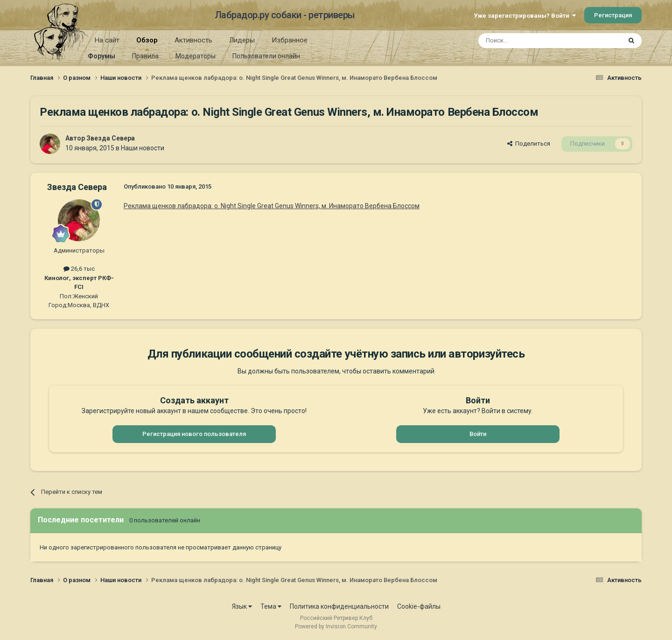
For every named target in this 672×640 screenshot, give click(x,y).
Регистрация (613, 15)
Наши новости (143, 148)
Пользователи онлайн (266, 56)
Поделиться (529, 144)
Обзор (147, 43)
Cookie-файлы (419, 606)
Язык (242, 606)
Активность (193, 40)
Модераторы (196, 56)
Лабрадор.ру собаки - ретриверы (285, 15)
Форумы (101, 56)
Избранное (290, 40)
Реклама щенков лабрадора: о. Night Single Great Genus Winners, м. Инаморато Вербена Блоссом (272, 206)
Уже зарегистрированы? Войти (525, 16)
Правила (145, 56)
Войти (478, 434)
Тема (271, 606)
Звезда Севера (111, 138)
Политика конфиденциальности (339, 606)
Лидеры (242, 40)
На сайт (107, 40)
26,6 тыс (79, 269)
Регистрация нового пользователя (194, 434)
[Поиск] (528, 41)
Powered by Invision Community (336, 626)
